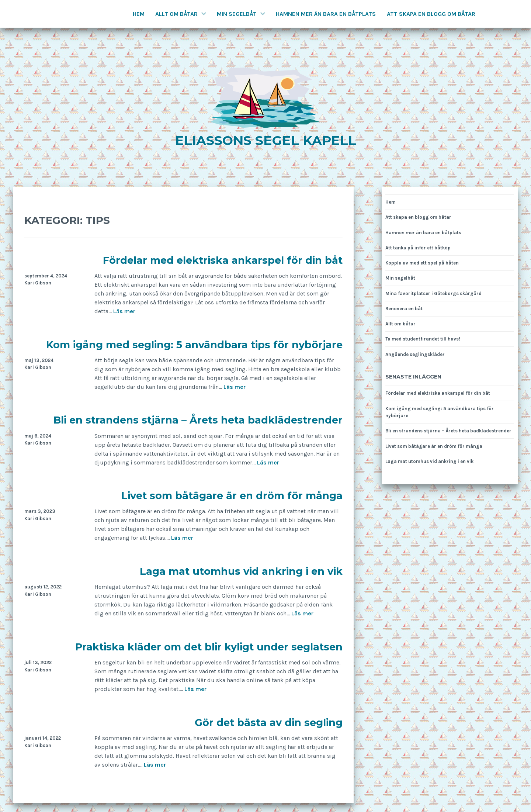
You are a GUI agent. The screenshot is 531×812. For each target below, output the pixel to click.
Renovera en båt (404, 309)
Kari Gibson (38, 283)
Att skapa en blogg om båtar (431, 14)
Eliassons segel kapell (266, 140)
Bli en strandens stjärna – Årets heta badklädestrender (198, 420)
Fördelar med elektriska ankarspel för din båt (223, 260)
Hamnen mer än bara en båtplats (326, 14)
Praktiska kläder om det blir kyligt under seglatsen (209, 647)
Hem (139, 14)
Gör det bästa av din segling (269, 723)
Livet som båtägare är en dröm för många (232, 496)
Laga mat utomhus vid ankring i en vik (241, 571)
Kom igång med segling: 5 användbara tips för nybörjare (194, 345)
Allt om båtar (176, 14)
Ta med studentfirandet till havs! (423, 339)
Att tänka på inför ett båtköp (418, 248)
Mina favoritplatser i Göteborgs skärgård (433, 293)
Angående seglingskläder (415, 354)
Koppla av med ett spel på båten (422, 263)
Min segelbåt (237, 14)
